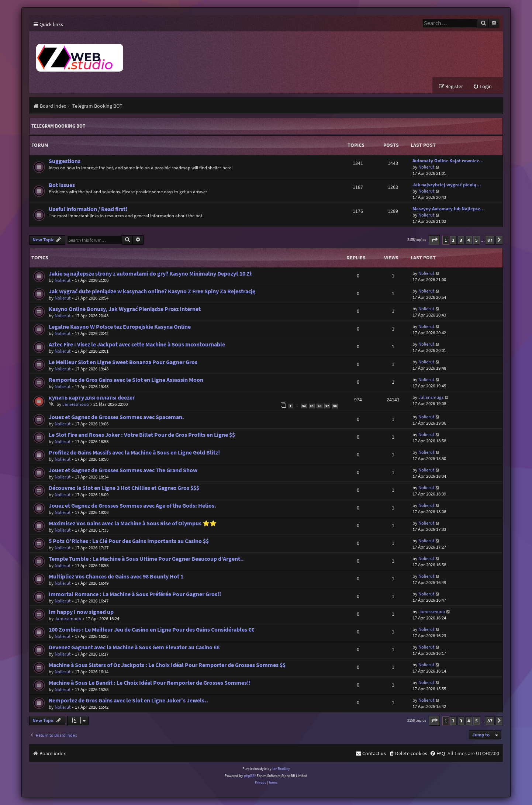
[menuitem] (482, 87)
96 (319, 406)
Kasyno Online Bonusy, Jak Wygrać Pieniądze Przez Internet (125, 309)
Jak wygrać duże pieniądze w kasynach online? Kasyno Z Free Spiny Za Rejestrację (152, 292)
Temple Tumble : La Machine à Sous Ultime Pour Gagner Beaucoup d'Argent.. (146, 559)
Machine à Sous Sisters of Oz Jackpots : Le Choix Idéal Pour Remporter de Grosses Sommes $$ (167, 665)
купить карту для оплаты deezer (92, 398)
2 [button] (453, 240)
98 (335, 406)
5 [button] (476, 240)
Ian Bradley (281, 769)
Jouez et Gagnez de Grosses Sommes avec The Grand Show (123, 471)
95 (312, 406)
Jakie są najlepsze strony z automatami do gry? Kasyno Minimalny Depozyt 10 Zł (150, 274)
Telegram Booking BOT (58, 126)
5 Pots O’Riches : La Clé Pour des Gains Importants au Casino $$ (129, 541)
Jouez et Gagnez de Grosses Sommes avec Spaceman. (116, 417)
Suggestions (65, 161)
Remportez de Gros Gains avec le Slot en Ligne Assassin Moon (126, 380)
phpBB (249, 776)
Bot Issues (62, 185)
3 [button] (461, 240)
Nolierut (426, 167)
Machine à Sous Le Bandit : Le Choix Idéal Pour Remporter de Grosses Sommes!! (150, 683)
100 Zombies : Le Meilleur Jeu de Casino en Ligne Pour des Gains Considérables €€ (151, 630)
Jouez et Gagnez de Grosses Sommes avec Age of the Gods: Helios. (132, 506)
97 (327, 406)
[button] (434, 240)
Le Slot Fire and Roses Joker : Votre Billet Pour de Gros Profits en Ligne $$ (142, 435)
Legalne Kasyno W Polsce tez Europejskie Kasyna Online (120, 327)
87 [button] (490, 240)
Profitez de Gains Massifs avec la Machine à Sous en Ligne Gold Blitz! (134, 453)
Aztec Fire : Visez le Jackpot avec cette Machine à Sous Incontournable (137, 345)
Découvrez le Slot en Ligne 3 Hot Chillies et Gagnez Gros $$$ (124, 488)
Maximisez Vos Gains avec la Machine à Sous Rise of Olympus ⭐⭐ (133, 524)
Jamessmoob (76, 405)
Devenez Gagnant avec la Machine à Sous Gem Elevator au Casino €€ (134, 648)
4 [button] (469, 240)
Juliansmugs (431, 398)
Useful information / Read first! (88, 209)
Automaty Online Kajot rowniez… (448, 161)
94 (304, 406)
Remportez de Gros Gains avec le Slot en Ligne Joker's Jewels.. (128, 701)
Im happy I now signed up (81, 612)
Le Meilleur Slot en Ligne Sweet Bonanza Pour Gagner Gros (123, 362)
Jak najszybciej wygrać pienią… (447, 185)
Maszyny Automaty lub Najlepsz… (449, 209)
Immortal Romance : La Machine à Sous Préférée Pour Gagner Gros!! (135, 595)
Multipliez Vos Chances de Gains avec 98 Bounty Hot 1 (116, 577)
